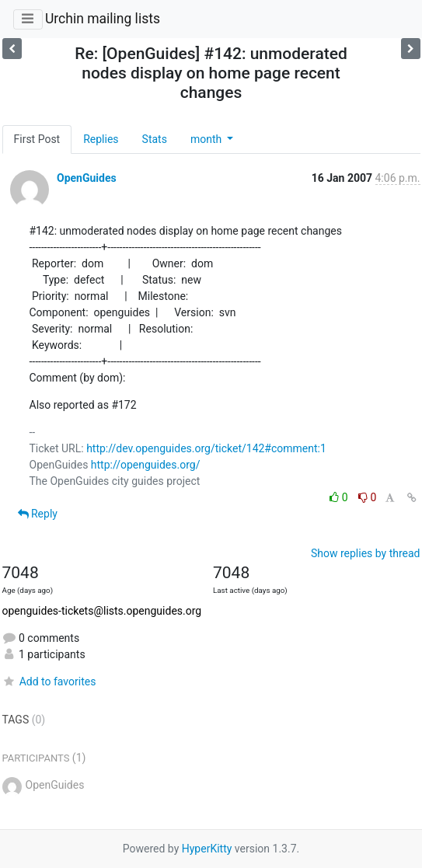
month (208, 139)
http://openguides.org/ (146, 465)
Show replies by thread (366, 553)
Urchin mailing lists (103, 19)
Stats (155, 139)
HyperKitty (207, 849)
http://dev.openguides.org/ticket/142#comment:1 (206, 448)
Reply (38, 514)
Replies (101, 139)
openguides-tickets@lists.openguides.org (102, 611)
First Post (37, 139)
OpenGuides (87, 178)
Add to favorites (49, 682)
